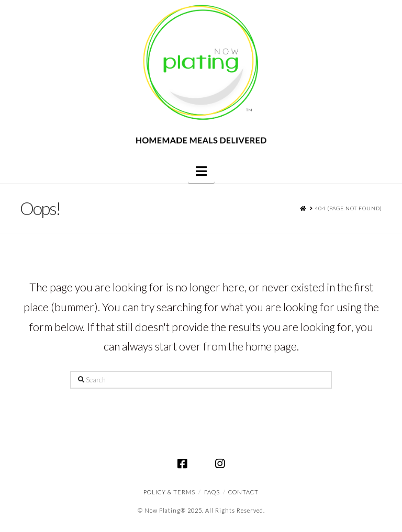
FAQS (212, 492)
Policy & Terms (169, 492)
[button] (201, 171)
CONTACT (243, 492)
